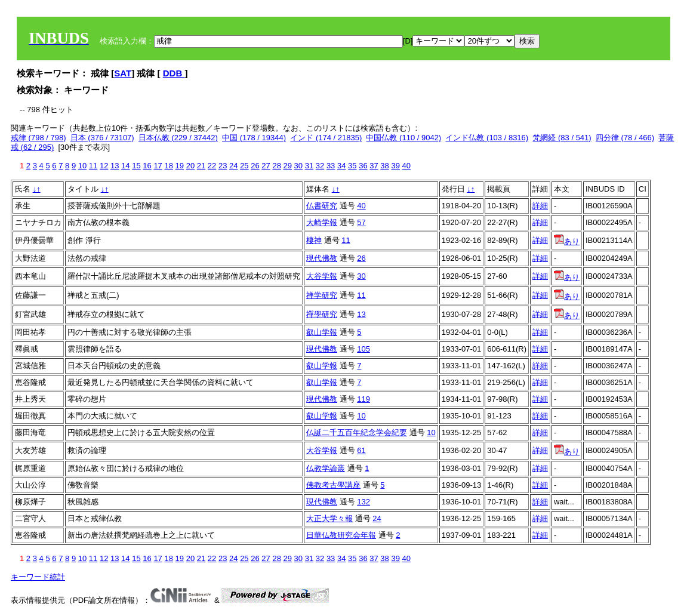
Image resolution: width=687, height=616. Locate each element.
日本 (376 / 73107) (102, 138)
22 (212, 166)
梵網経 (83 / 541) (562, 138)
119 (363, 399)
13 (115, 166)
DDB (174, 73)
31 (309, 166)
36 (363, 166)
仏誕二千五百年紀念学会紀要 (357, 432)
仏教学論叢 (326, 468)
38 (384, 166)
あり (567, 241)
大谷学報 (322, 276)
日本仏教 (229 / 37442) (178, 138)
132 (363, 502)
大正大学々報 (329, 518)
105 (363, 349)
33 (331, 166)
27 (266, 166)
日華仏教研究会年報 (341, 535)
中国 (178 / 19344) (254, 138)
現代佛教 (322, 258)
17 (158, 166)
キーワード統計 (38, 577)
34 (341, 166)
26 (255, 166)
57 (361, 222)
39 (395, 166)
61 (361, 450)
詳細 (540, 206)
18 (168, 166)
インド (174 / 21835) (326, 138)
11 (93, 166)
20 (190, 166)
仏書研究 (322, 206)
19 (180, 166)
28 (276, 166)
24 (233, 166)
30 (298, 166)
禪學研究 (322, 314)
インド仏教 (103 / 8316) (487, 138)
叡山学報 (322, 332)
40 (406, 166)
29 (288, 166)
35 (352, 166)
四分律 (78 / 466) (625, 138)
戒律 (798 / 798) (38, 138)
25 (244, 166)
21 (201, 166)
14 (125, 166)
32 (320, 166)
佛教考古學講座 (333, 485)
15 (136, 166)
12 (104, 166)
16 (147, 166)
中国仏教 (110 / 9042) (403, 138)
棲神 (314, 240)
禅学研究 (322, 295)
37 (374, 166)
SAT (123, 73)
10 (82, 166)
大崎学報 (322, 222)
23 (223, 166)
